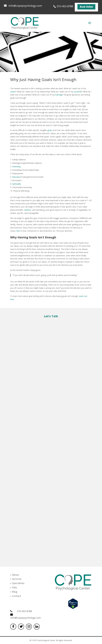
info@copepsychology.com (25, 616)
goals (50, 130)
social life (78, 92)
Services (17, 579)
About (16, 575)
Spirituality (17, 184)
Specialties (18, 583)
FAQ (14, 587)
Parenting (16, 167)
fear (18, 231)
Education (16, 177)
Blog (15, 592)
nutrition (27, 210)
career (13, 92)
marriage (59, 95)
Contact (17, 596)
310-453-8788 (65, 6)
